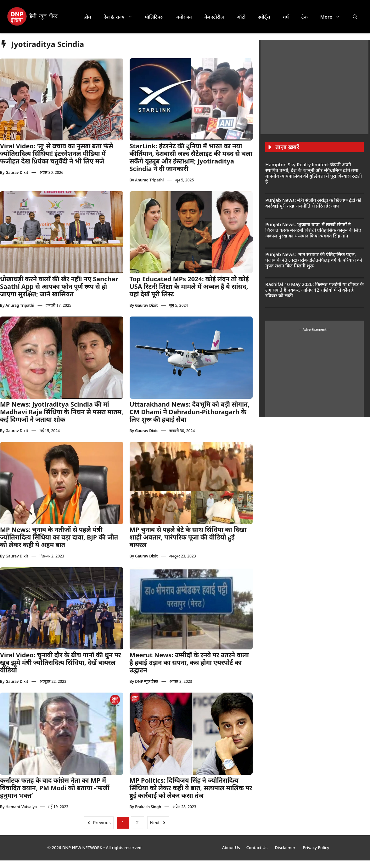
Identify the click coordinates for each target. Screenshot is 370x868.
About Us (231, 848)
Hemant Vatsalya (21, 807)
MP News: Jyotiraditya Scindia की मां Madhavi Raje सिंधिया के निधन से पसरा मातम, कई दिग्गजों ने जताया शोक (62, 412)
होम (88, 17)
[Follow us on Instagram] (191, 139)
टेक (305, 17)
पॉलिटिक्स (154, 17)
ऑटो (241, 17)
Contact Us (258, 848)
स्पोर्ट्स (264, 17)
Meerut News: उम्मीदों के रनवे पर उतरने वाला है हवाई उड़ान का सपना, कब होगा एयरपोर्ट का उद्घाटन (189, 662)
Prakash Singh (148, 807)
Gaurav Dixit (17, 172)
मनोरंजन (184, 17)
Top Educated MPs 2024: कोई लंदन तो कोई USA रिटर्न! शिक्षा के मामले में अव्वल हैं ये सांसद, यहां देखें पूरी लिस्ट (189, 286)
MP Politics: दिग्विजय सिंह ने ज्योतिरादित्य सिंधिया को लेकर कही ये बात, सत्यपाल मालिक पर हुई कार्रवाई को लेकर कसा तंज (191, 788)
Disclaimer (286, 848)
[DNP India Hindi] (33, 17)
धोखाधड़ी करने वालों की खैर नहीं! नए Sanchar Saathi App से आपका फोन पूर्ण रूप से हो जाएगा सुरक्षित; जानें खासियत (59, 286)
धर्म (286, 17)
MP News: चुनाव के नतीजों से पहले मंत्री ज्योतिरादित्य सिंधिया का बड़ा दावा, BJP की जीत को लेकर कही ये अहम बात (59, 537)
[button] (355, 17)
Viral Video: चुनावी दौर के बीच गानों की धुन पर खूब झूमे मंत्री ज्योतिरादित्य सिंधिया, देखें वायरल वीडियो (61, 662)
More (333, 17)
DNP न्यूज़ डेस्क (146, 681)
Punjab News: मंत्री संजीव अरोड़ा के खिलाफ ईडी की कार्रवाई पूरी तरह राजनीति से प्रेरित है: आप (313, 203)
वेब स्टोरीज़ (214, 17)
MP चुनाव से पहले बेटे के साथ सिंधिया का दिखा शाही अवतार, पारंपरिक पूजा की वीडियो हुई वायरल (188, 537)
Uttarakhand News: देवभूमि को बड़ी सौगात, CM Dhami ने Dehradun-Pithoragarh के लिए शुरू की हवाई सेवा (190, 412)
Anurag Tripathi (149, 180)
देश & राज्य (121, 17)
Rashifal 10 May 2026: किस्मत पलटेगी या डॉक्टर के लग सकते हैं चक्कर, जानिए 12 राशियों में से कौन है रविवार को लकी (314, 290)
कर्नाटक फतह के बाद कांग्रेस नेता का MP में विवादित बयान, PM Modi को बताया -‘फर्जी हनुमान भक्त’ (55, 788)
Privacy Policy (316, 848)
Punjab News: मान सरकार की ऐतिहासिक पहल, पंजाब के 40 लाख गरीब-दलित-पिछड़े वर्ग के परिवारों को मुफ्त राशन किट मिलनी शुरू (314, 260)
